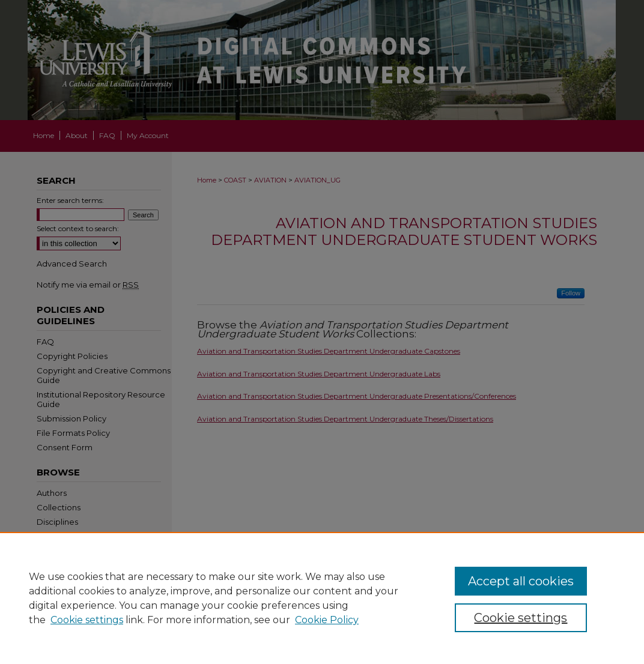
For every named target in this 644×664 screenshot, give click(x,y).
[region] (322, 598)
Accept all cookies (521, 581)
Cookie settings (87, 620)
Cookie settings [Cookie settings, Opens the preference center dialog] (521, 618)
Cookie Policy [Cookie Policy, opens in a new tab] (327, 620)
